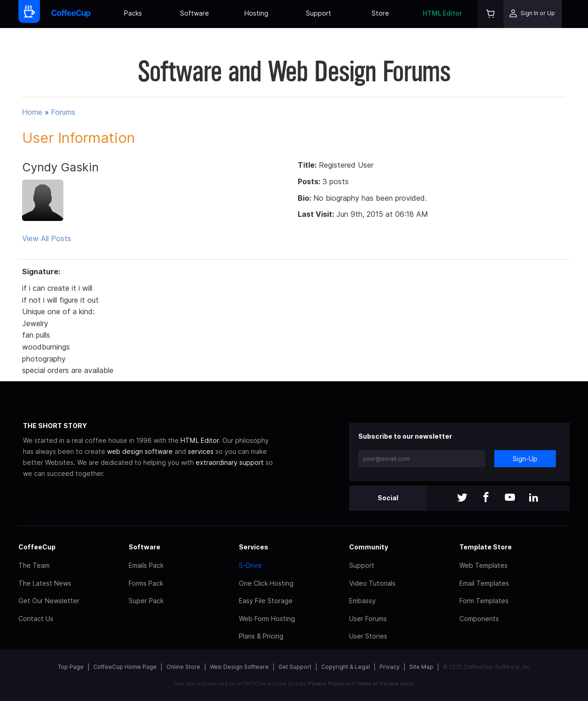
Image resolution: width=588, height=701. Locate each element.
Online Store (183, 667)
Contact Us (36, 619)
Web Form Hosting (267, 619)
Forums (63, 112)
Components (479, 619)
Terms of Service (377, 684)
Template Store (486, 547)
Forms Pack (146, 583)
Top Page (71, 667)
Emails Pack (146, 565)
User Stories (368, 636)
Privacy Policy (326, 684)
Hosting (256, 13)
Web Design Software (239, 667)
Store (380, 13)
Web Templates (483, 565)
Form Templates (484, 601)
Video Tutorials (372, 583)
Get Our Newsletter (49, 601)
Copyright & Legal (345, 667)
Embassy (362, 601)
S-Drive (250, 565)
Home (32, 112)
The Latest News (45, 583)
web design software (140, 451)
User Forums (368, 619)
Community (369, 547)
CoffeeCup (37, 547)
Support (319, 13)
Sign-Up (525, 459)
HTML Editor (442, 13)
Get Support (295, 667)
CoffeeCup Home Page (125, 667)
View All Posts (47, 238)
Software (195, 13)
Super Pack (146, 601)
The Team (34, 565)
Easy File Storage (266, 601)
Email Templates (484, 583)
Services (254, 547)
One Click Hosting (266, 583)
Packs (133, 13)
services (201, 451)
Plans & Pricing (261, 636)
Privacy (390, 667)
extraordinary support (230, 462)
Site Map (421, 667)
